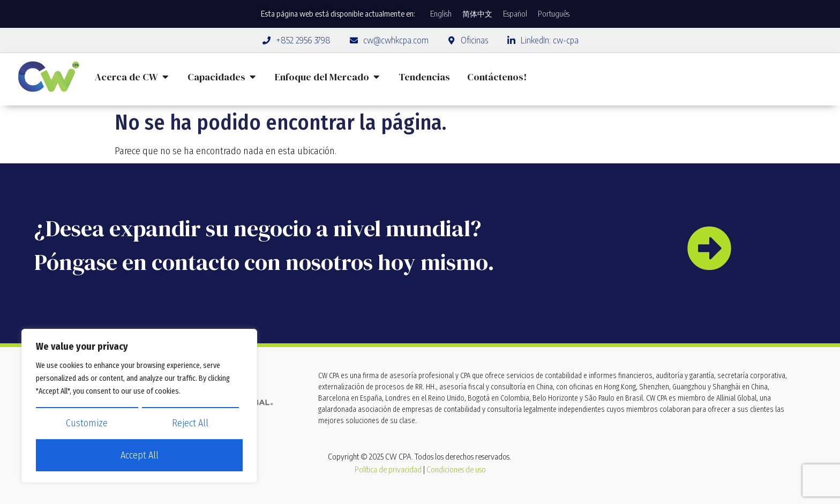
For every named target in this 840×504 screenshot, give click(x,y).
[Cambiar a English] (441, 14)
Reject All (190, 424)
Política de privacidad (388, 469)
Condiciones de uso (456, 469)
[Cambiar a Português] (554, 14)
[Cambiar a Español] (515, 14)
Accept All (140, 456)
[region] (139, 406)
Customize (87, 424)
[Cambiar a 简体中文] (477, 14)
